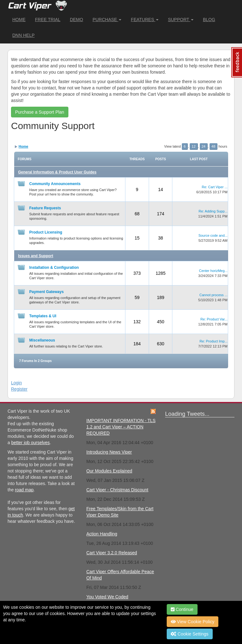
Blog (209, 20)
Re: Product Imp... (213, 341)
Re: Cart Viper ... (215, 187)
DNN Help (23, 35)
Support (181, 20)
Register (19, 389)
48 (213, 146)
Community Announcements (55, 184)
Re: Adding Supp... (213, 211)
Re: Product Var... (214, 319)
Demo (77, 20)
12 (193, 146)
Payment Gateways (46, 292)
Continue (182, 609)
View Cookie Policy (193, 622)
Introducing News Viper (109, 452)
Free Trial (48, 20)
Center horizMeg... (213, 271)
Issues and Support (35, 256)
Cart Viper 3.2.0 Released (112, 553)
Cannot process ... (213, 295)
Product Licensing (46, 232)
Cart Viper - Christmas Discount (117, 490)
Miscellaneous (42, 340)
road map (24, 490)
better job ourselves (31, 443)
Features (145, 20)
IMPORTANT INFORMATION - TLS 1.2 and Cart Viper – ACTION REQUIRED (121, 427)
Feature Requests (45, 208)
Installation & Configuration (54, 268)
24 (204, 146)
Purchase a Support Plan (40, 112)
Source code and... (213, 235)
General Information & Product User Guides (57, 172)
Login (16, 383)
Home (19, 20)
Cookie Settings (190, 634)
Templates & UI (43, 316)
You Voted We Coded (107, 597)
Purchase (107, 20)
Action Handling (102, 534)
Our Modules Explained (109, 471)
